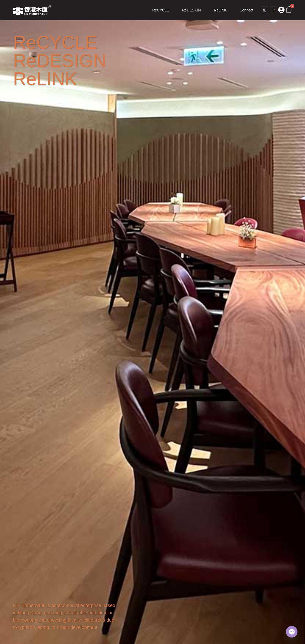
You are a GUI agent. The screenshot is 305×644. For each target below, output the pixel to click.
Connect (246, 10)
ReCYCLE (161, 10)
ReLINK (220, 10)
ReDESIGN (192, 10)
